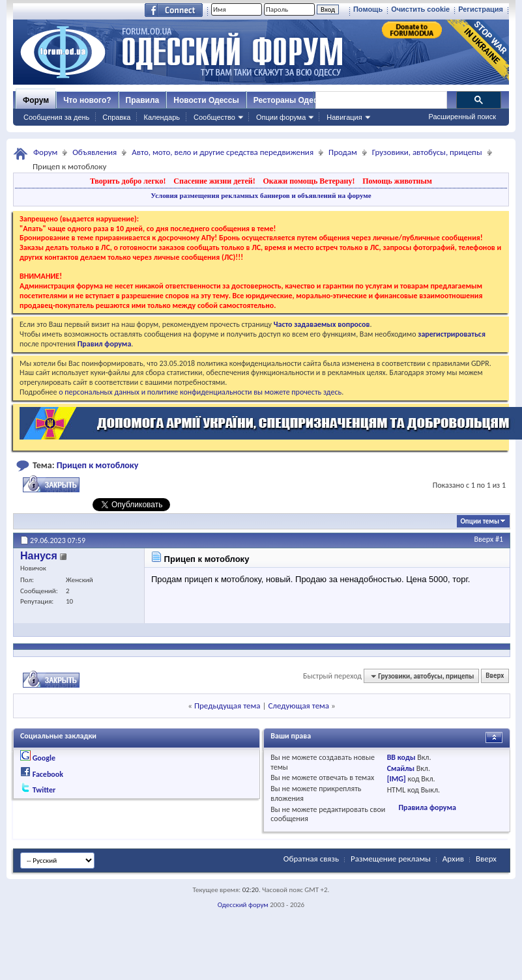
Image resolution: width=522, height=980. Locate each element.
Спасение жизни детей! (214, 181)
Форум (36, 100)
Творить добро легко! (128, 181)
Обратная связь (311, 859)
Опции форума (281, 117)
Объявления (94, 152)
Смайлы (401, 768)
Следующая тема (298, 706)
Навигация (344, 117)
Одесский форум (243, 905)
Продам (343, 152)
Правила (143, 100)
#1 (499, 539)
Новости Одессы (206, 100)
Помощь (368, 9)
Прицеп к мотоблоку (98, 465)
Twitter (44, 790)
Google (44, 758)
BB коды (401, 757)
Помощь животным (397, 181)
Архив (453, 859)
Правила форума (427, 807)
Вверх (484, 539)
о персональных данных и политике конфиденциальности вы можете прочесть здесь (200, 392)
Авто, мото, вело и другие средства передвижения (223, 152)
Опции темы (480, 521)
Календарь (162, 117)
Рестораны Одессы (291, 100)
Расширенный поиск (462, 117)
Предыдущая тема (227, 706)
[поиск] (381, 100)
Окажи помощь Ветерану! (309, 181)
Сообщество (214, 117)
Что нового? (87, 100)
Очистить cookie (420, 9)
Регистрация (481, 9)
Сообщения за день (56, 117)
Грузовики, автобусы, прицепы (427, 152)
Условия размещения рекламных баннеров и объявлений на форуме (261, 195)
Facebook (48, 774)
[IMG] (397, 779)
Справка (116, 117)
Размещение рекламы (391, 859)
